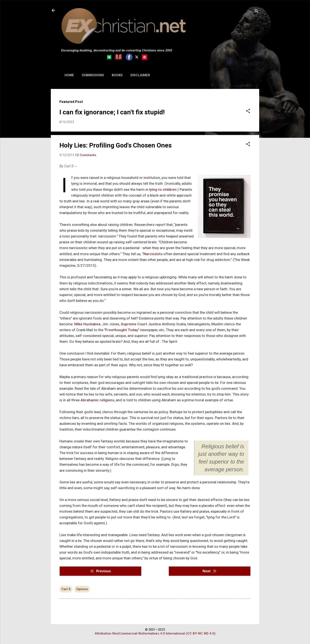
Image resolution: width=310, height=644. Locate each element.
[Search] (257, 12)
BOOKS (117, 75)
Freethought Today (122, 330)
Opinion (82, 589)
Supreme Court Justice (141, 324)
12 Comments (86, 155)
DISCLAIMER (140, 75)
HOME (69, 75)
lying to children (163, 189)
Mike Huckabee (87, 324)
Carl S (66, 589)
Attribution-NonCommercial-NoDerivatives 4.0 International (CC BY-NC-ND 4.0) (155, 633)
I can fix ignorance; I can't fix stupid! (112, 112)
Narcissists (153, 254)
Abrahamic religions (97, 400)
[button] (248, 111)
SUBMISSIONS (93, 75)
